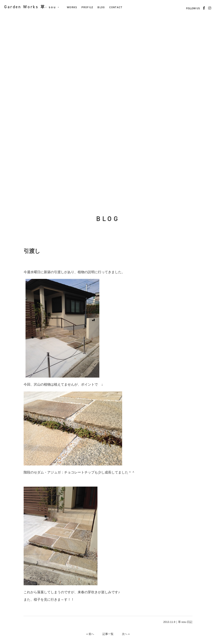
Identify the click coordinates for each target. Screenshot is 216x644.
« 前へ (90, 634)
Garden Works (32, 7)
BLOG (101, 7)
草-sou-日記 (185, 622)
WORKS (72, 7)
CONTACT (116, 7)
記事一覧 (108, 634)
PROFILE (87, 7)
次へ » (126, 634)
